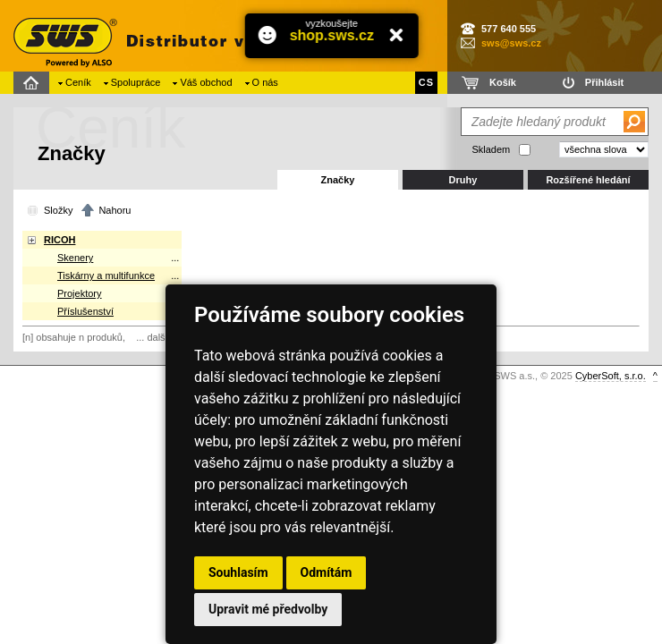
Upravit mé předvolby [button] (268, 609)
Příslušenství (85, 311)
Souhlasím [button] (238, 572)
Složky (58, 210)
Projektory (80, 293)
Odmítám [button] (327, 572)
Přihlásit (604, 82)
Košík (503, 82)
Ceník (78, 82)
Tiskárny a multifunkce (106, 275)
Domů (34, 83)
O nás (265, 82)
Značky (338, 180)
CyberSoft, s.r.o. (611, 376)
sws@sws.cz (511, 43)
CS (426, 82)
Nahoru (115, 210)
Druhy (463, 180)
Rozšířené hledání (588, 180)
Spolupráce (136, 82)
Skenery (75, 258)
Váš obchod (206, 82)
